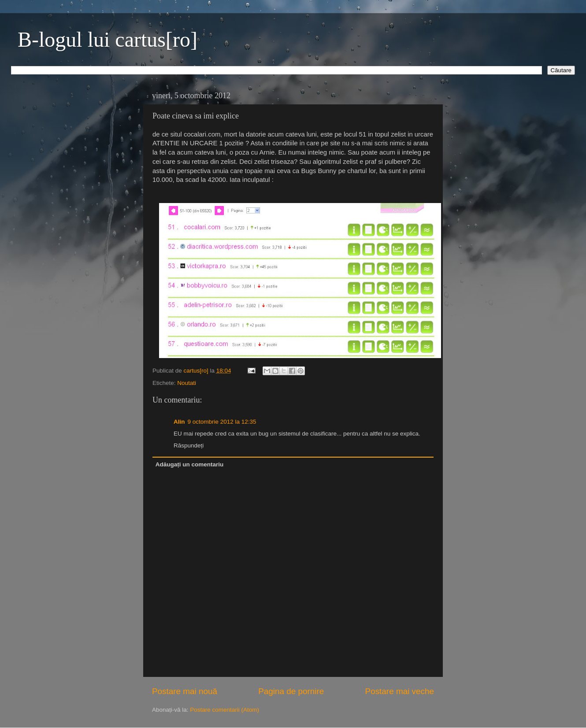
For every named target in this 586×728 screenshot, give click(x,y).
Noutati (187, 383)
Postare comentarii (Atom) (224, 710)
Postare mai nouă (185, 691)
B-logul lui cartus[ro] (108, 39)
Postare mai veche (400, 691)
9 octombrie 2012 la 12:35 (222, 422)
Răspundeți (189, 445)
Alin (179, 422)
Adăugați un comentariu (190, 464)
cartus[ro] (197, 371)
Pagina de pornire (291, 691)
